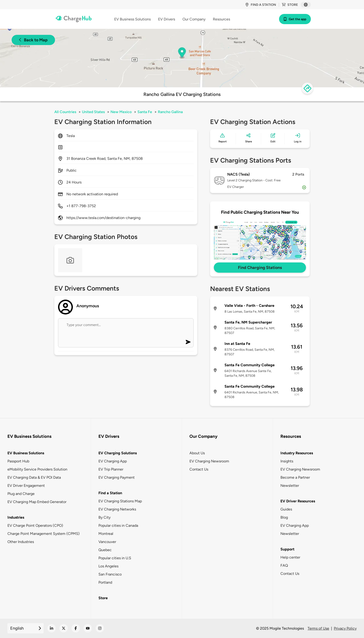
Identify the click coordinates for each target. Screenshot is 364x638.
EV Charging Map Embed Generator (37, 502)
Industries (16, 517)
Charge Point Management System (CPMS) (44, 534)
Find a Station (110, 493)
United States (93, 112)
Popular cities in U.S (115, 558)
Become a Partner (295, 477)
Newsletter (290, 486)
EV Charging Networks (117, 509)
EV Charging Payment (117, 477)
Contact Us (199, 469)
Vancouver (107, 542)
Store (290, 5)
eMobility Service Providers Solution (37, 469)
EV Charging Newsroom (209, 461)
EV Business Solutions (26, 453)
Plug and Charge (21, 494)
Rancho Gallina (170, 112)
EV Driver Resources (298, 501)
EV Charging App (113, 461)
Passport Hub (18, 461)
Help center (290, 557)
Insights (287, 461)
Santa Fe (145, 112)
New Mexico (121, 112)
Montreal (106, 534)
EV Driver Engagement (26, 486)
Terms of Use (318, 628)
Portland (105, 582)
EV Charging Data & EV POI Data (34, 477)
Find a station (261, 5)
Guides (286, 509)
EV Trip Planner (111, 469)
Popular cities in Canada (118, 525)
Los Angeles (108, 566)
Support (287, 549)
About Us (197, 453)
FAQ (284, 565)
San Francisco (110, 574)
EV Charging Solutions (118, 453)
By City (104, 517)
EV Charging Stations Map (120, 501)
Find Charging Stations (260, 268)
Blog (284, 517)
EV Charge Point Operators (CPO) (35, 525)
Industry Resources (297, 453)
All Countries (65, 112)
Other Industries (21, 542)
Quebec (105, 550)
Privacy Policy (345, 628)
